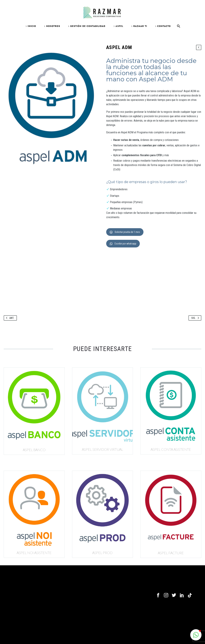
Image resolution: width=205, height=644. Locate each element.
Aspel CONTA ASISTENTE (171, 449)
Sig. (196, 318)
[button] (196, 635)
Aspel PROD (102, 553)
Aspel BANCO (34, 450)
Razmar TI (140, 26)
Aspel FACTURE (171, 553)
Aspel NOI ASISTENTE (34, 553)
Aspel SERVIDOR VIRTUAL (102, 449)
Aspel (119, 26)
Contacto (164, 26)
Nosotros (53, 26)
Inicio (32, 26)
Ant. (9, 318)
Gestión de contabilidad (88, 26)
